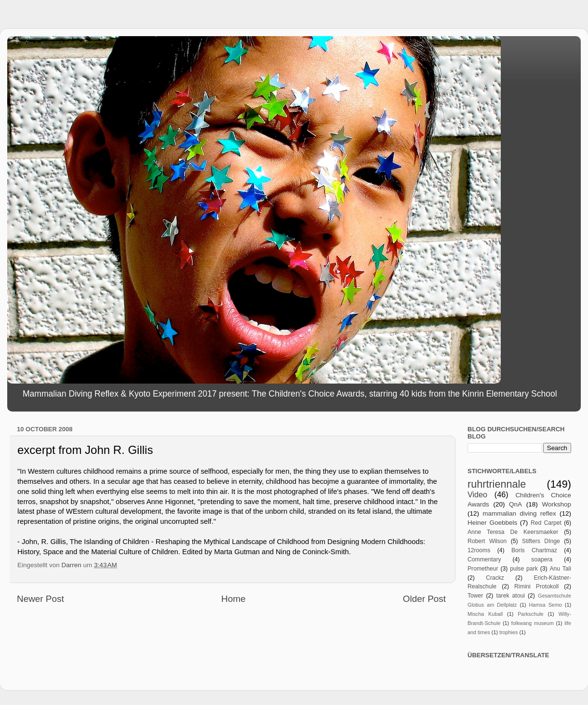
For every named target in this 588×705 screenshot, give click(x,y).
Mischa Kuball (485, 614)
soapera (542, 559)
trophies (508, 632)
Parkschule (530, 614)
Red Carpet (546, 523)
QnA (515, 504)
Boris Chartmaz (534, 550)
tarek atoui (510, 596)
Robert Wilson (487, 541)
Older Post (424, 599)
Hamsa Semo (546, 605)
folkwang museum (533, 623)
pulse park (524, 569)
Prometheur (483, 569)
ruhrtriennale (497, 484)
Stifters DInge (541, 541)
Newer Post (40, 599)
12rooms (479, 550)
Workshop (556, 504)
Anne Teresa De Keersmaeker (513, 532)
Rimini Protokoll (536, 586)
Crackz (495, 578)
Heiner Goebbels (492, 523)
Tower (475, 596)
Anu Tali (560, 569)
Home (233, 599)
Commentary (484, 559)
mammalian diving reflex (519, 513)
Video (477, 494)
